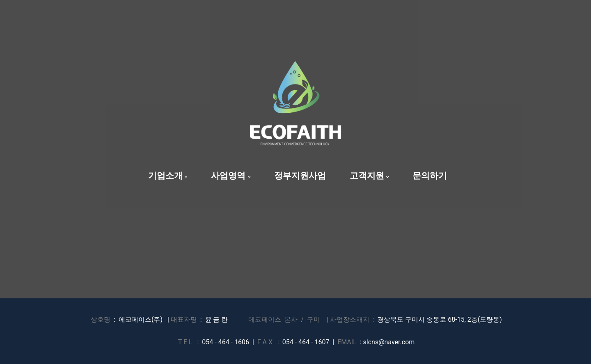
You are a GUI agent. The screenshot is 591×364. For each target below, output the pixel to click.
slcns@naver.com (389, 342)
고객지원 (369, 176)
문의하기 (430, 176)
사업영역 (230, 176)
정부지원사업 (300, 176)
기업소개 (168, 176)
